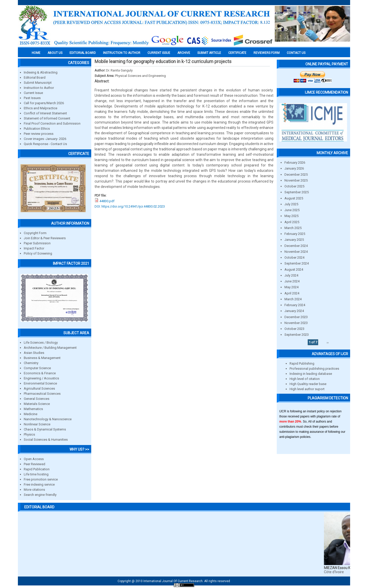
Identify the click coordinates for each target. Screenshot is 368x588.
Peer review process (39, 134)
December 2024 (296, 246)
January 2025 (294, 240)
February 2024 (295, 305)
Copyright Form (35, 233)
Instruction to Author (39, 88)
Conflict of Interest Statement (45, 113)
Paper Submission (37, 243)
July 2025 (291, 204)
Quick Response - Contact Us (45, 144)
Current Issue (159, 53)
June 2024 (292, 281)
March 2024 (293, 299)
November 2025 (296, 180)
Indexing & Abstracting (41, 72)
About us (55, 53)
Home (36, 53)
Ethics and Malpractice (41, 108)
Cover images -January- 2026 (45, 139)
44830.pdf (107, 201)
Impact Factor (34, 248)
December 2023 (296, 317)
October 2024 (294, 257)
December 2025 (296, 175)
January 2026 (294, 168)
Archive (184, 53)
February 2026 (295, 163)
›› (328, 342)
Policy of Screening (38, 253)
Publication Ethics (37, 129)
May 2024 (291, 287)
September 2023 (297, 335)
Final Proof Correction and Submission (52, 123)
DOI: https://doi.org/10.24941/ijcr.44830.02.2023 (130, 206)
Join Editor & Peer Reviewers (45, 238)
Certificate (237, 53)
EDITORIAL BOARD (83, 53)
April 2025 (292, 222)
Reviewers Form (267, 53)
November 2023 (296, 323)
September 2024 (297, 263)
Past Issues (32, 98)
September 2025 (297, 192)
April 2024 (292, 293)
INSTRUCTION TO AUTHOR (122, 53)
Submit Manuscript (38, 83)
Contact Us (296, 53)
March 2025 (293, 228)
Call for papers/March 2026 (44, 103)
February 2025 (295, 234)
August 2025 (294, 198)
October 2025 (294, 186)
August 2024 (294, 269)
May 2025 (291, 216)
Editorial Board (35, 77)
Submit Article (209, 53)
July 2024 (291, 275)
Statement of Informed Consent (47, 118)
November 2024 (296, 252)
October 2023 (294, 329)
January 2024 (294, 311)
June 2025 (292, 210)
